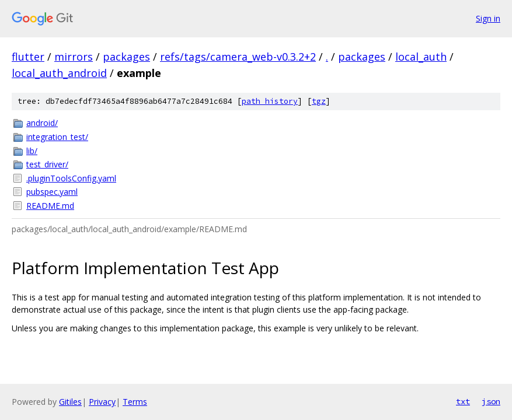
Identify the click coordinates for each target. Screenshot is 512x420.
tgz (319, 101)
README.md (50, 206)
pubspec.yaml (52, 192)
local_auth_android (59, 73)
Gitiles (70, 402)
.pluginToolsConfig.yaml (71, 178)
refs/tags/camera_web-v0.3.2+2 (238, 57)
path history (270, 101)
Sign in (488, 18)
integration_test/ (57, 137)
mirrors (74, 57)
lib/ (32, 151)
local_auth (421, 57)
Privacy (102, 402)
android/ (42, 123)
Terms (135, 402)
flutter (28, 57)
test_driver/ (47, 164)
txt (463, 401)
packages (126, 57)
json (491, 401)
